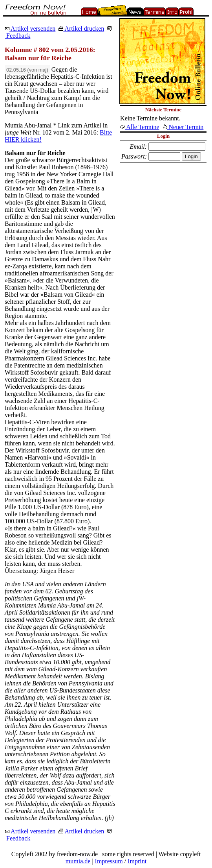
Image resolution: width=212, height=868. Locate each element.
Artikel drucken (81, 29)
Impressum (109, 861)
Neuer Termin (183, 127)
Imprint (137, 861)
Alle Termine (140, 127)
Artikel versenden (30, 29)
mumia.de (78, 861)
